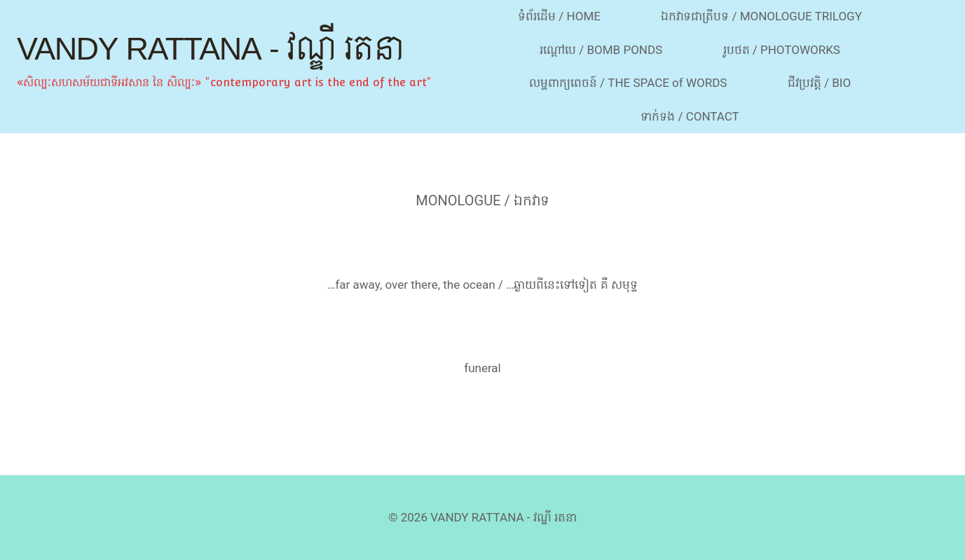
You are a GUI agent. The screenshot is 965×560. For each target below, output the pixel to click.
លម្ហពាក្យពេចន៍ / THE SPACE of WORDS (628, 83)
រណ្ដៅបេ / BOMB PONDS (601, 50)
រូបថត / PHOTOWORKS (782, 50)
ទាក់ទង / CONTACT (690, 116)
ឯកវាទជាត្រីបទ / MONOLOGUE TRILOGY (761, 16)
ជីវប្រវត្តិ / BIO (819, 83)
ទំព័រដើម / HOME (559, 16)
